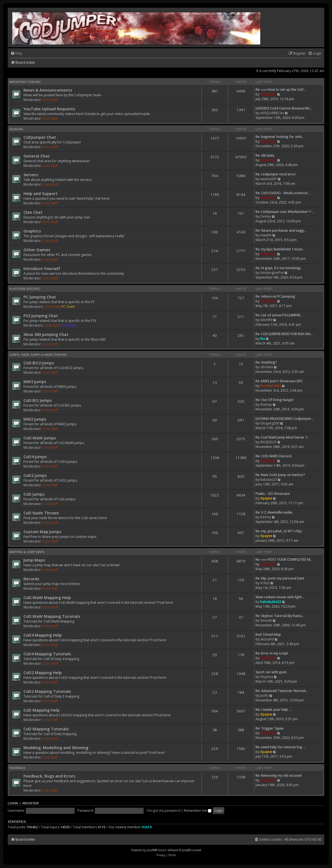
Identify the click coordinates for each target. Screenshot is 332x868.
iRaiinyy (266, 404)
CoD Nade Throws (41, 513)
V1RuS (265, 583)
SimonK (266, 620)
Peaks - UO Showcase (273, 494)
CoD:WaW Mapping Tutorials (52, 616)
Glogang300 (270, 423)
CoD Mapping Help (42, 710)
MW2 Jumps (35, 419)
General (16, 129)
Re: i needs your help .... (274, 710)
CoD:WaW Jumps (40, 438)
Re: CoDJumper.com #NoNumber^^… (285, 212)
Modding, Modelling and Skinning (56, 747)
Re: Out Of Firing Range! (274, 400)
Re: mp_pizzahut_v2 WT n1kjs (279, 531)
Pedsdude (268, 94)
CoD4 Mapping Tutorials (47, 654)
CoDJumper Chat (40, 137)
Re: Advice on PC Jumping (275, 296)
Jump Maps (34, 560)
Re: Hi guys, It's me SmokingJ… (279, 268)
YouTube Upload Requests (49, 109)
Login (13, 803)
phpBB (151, 850)
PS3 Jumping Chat (41, 316)
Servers (31, 175)
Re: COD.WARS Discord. (274, 456)
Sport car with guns (271, 672)
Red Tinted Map (268, 635)
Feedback (17, 768)
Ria (263, 339)
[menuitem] (16, 54)
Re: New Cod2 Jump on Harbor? (280, 475)
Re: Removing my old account (279, 775)
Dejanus (267, 677)
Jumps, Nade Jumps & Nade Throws (38, 355)
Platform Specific (25, 289)
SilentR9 (266, 320)
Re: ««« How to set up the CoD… (281, 90)
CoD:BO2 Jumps (39, 363)
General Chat (37, 156)
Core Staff (50, 100)
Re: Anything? (266, 362)
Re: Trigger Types (270, 728)
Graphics (32, 231)
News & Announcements (48, 90)
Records (31, 579)
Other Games (37, 250)
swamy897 (269, 179)
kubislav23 (269, 480)
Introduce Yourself (42, 268)
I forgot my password (163, 810)
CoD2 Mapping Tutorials (47, 691)
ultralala (267, 367)
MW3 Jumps (35, 381)
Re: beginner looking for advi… (280, 137)
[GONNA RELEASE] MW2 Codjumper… (285, 419)
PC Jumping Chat (40, 297)
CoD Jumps (34, 494)
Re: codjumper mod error (276, 174)
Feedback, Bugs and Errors (49, 776)
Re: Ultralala (265, 155)
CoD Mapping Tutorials (46, 729)
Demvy (266, 216)
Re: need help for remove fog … (281, 747)
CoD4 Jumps (35, 456)
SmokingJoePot (272, 273)
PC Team (68, 307)
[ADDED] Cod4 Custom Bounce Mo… (284, 108)
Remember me (198, 810)
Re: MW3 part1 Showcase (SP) (279, 381)
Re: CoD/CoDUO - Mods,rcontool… (283, 193)
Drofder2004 (271, 386)
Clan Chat (33, 212)
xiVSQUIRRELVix (272, 113)
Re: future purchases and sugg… (281, 230)
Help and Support (41, 193)
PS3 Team (69, 325)
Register (30, 803)
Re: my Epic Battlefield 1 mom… (280, 249)
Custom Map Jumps (42, 532)
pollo (264, 695)
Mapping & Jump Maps (27, 552)
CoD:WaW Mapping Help (47, 597)
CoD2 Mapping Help (43, 672)
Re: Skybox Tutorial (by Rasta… (280, 616)
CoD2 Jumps (35, 475)
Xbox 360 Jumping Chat (46, 334)
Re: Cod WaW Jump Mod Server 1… (283, 437)
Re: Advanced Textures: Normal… (282, 691)
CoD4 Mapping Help (43, 635)
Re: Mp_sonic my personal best (280, 578)
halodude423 (271, 602)
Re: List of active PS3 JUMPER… (279, 315)
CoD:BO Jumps (38, 400)
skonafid (267, 639)
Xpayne (266, 498)
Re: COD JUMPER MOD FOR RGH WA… (284, 334)
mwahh (266, 235)
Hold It (147, 827)
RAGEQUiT (268, 442)
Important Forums (25, 82)
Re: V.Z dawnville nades (274, 512)
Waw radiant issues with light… (280, 597)
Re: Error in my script (272, 653)
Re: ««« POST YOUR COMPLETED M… (284, 559)
